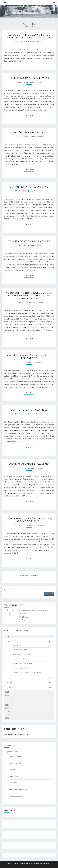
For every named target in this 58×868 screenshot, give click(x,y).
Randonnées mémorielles (18, 789)
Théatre (12, 770)
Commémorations (15, 756)
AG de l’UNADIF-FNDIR (19, 650)
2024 (7, 695)
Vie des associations (16, 796)
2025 (7, 692)
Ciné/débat (13, 783)
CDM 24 (5, 3)
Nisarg (48, 863)
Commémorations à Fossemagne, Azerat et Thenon (29, 520)
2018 (7, 715)
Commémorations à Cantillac (29, 241)
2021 (7, 705)
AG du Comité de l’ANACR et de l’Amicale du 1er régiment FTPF (29, 36)
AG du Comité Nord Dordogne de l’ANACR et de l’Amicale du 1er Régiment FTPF (29, 296)
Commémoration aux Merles (29, 78)
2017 (7, 718)
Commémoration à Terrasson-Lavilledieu (26, 673)
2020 (7, 708)
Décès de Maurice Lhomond (21, 654)
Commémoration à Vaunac (29, 133)
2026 (7, 637)
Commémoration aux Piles (29, 410)
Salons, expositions (16, 763)
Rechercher (8, 590)
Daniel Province (36, 42)
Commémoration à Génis (20, 668)
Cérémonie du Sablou (19, 659)
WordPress (35, 863)
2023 (7, 698)
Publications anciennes (29, 575)
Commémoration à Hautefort (22, 663)
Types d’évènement (12, 752)
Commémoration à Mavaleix (29, 464)
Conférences (13, 776)
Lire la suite (30, 115)
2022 (7, 702)
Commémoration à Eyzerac (29, 187)
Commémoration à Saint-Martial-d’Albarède (29, 357)
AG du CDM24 (16, 645)
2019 (7, 711)
